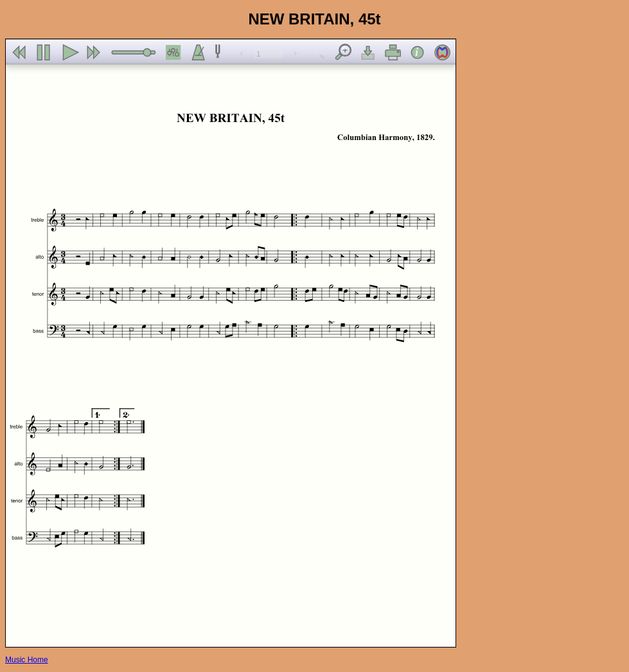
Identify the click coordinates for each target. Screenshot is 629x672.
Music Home (27, 660)
